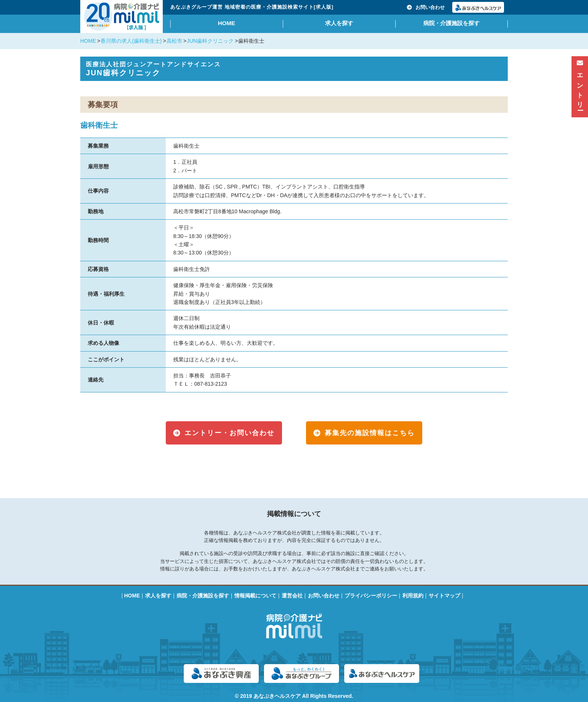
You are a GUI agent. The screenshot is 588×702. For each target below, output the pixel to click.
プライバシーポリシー (371, 596)
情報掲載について (255, 596)
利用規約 (413, 596)
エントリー (580, 85)
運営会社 (292, 596)
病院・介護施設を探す (451, 23)
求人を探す (339, 23)
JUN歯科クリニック (210, 41)
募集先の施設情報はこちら (370, 433)
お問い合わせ (426, 7)
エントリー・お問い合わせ (229, 433)
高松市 (174, 41)
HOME (226, 23)
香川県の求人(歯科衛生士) (131, 41)
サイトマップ (444, 596)
